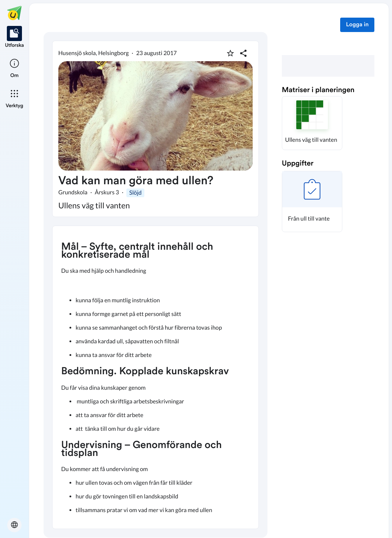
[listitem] (15, 37)
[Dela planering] (243, 53)
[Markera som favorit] (230, 53)
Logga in (357, 25)
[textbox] (156, 377)
